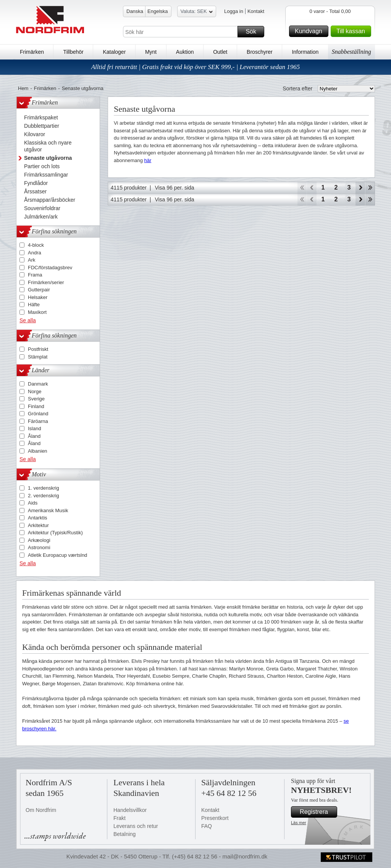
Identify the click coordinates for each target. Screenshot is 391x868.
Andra (35, 253)
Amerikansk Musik (48, 510)
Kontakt (256, 11)
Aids (33, 503)
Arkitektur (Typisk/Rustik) (55, 533)
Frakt (120, 818)
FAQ (207, 826)
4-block (36, 245)
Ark (32, 260)
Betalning (124, 834)
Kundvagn (310, 31)
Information (305, 52)
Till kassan (353, 31)
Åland (34, 436)
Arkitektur (38, 525)
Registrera (317, 812)
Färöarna (38, 421)
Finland (36, 406)
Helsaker (38, 297)
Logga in (234, 11)
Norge (35, 391)
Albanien (38, 451)
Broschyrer (260, 52)
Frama (35, 275)
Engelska (158, 11)
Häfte (34, 305)
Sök (254, 32)
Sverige (36, 399)
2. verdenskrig (44, 496)
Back (312, 188)
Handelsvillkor (130, 810)
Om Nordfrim (41, 810)
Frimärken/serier (46, 282)
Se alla (28, 320)
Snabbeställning (351, 52)
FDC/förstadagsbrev (50, 268)
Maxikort (37, 312)
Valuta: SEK (197, 12)
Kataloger (114, 52)
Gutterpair (39, 290)
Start (302, 188)
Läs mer (299, 823)
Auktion (185, 52)
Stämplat (38, 357)
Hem (23, 88)
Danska (135, 11)
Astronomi (39, 547)
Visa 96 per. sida (174, 188)
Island (35, 428)
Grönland (38, 414)
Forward (360, 188)
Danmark (38, 384)
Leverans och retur (136, 826)
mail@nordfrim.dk (245, 856)
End (370, 188)
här (148, 160)
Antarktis (38, 518)
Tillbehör (74, 52)
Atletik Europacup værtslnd (57, 555)
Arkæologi (39, 540)
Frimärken (32, 52)
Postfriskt (38, 349)
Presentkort (215, 818)
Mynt (151, 52)
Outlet (220, 52)
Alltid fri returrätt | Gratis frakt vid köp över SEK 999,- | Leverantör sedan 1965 (196, 67)
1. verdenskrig (44, 488)
